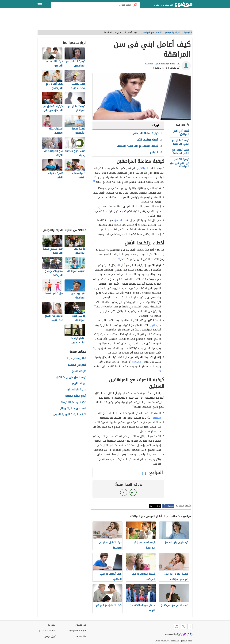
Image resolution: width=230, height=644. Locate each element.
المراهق (118, 220)
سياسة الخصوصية (77, 631)
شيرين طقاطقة (152, 64)
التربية (152, 325)
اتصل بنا (52, 625)
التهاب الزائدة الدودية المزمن (70, 414)
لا (124, 492)
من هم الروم (79, 383)
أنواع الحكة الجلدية (76, 396)
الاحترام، (156, 418)
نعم (133, 492)
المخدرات (136, 362)
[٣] (160, 370)
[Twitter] (183, 626)
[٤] (133, 406)
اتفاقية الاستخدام (48, 631)
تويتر (158, 506)
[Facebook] (190, 626)
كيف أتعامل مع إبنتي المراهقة (181, 142)
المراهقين (142, 168)
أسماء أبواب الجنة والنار (73, 408)
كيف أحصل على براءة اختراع (71, 377)
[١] (94, 181)
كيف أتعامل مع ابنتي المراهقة (181, 152)
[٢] (119, 258)
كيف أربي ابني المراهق (181, 132)
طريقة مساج (79, 371)
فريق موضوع (50, 636)
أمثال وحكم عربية (77, 359)
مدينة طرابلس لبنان (75, 390)
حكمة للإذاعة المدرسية (73, 402)
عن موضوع (81, 625)
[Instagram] (176, 626)
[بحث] (135, 5)
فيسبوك (171, 506)
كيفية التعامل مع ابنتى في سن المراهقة (180, 163)
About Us (81, 636)
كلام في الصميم (77, 365)
